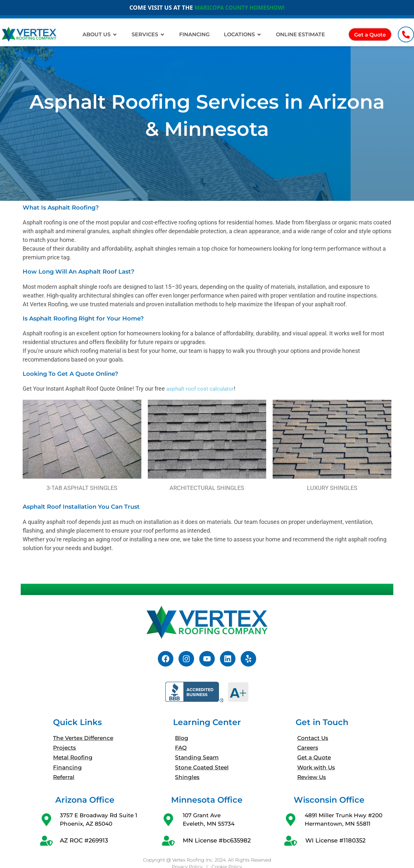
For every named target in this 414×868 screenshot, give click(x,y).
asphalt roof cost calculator (201, 389)
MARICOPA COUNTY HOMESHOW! (239, 7)
